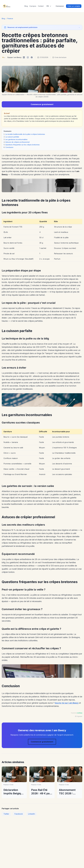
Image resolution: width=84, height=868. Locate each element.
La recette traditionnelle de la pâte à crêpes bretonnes (25, 134)
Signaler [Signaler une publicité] (79, 716)
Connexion (60, 6)
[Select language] (49, 6)
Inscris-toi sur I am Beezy (67, 703)
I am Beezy (80, 713)
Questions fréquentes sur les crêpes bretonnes (22, 145)
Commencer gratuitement (42, 104)
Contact (41, 6)
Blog (26, 6)
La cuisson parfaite (12, 137)
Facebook (19, 814)
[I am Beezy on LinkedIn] (24, 57)
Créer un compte (74, 6)
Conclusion (9, 147)
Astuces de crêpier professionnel (17, 142)
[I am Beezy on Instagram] (28, 57)
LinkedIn (31, 814)
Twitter (6, 814)
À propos (33, 6)
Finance (10, 18)
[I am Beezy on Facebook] (32, 57)
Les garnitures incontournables (16, 139)
